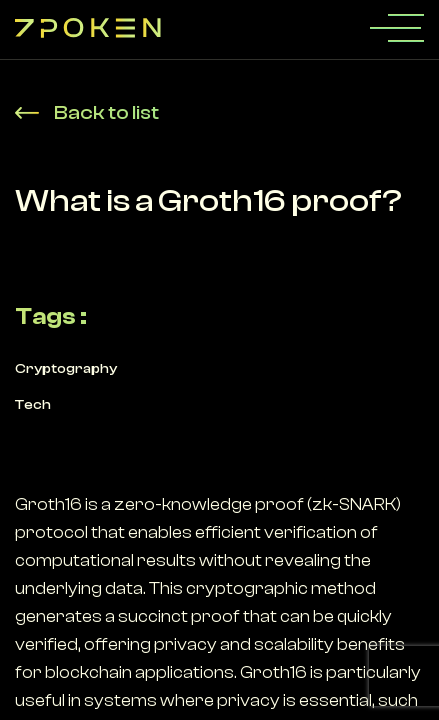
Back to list (87, 112)
